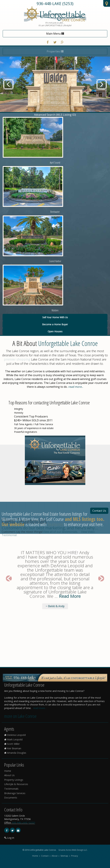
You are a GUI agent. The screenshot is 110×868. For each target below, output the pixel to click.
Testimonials (11, 789)
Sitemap (64, 856)
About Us (9, 775)
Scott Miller (13, 744)
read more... (40, 708)
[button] (7, 504)
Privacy (75, 856)
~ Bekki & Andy (55, 530)
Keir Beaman (14, 748)
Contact (45, 856)
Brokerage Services (15, 793)
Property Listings (14, 780)
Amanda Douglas (17, 753)
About (54, 856)
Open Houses (55, 331)
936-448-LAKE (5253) (55, 4)
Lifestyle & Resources (16, 784)
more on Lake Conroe (20, 716)
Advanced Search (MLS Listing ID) (55, 115)
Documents (11, 798)
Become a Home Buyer (55, 324)
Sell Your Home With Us (55, 317)
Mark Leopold (15, 739)
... (76, 387)
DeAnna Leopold (16, 735)
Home (8, 771)
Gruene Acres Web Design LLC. (73, 850)
